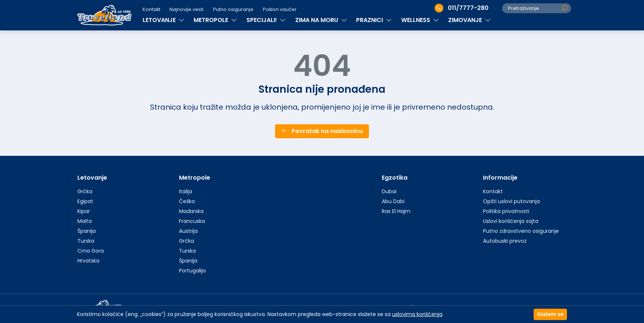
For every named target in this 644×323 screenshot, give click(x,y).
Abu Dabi (393, 201)
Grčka (85, 191)
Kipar (84, 211)
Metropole (195, 178)
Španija (87, 231)
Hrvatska (88, 261)
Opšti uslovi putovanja (511, 201)
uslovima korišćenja (417, 314)
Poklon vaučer (280, 9)
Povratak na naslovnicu (322, 131)
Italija (186, 191)
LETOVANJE (164, 20)
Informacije (500, 178)
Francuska (192, 221)
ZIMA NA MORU (321, 20)
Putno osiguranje (233, 9)
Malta (85, 221)
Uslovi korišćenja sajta (511, 221)
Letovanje (92, 178)
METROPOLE (215, 20)
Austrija (188, 231)
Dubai (389, 191)
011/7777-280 (462, 8)
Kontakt (151, 9)
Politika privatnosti (506, 211)
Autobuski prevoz (505, 241)
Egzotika (395, 178)
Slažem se (550, 314)
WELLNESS (420, 20)
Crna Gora (91, 251)
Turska (86, 241)
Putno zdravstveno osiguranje (521, 231)
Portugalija (192, 271)
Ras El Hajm (396, 211)
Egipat (85, 201)
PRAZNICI (374, 20)
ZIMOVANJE (469, 20)
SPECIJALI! (266, 20)
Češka (187, 201)
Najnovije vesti (186, 9)
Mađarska (191, 211)
